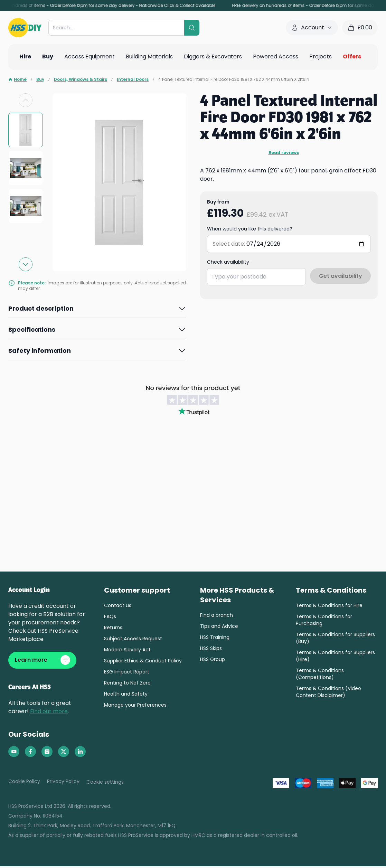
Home (17, 79)
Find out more (49, 713)
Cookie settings (105, 784)
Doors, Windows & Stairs (81, 79)
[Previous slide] (26, 100)
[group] (26, 130)
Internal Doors (133, 79)
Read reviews (284, 153)
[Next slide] (26, 264)
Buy (40, 79)
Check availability (228, 262)
